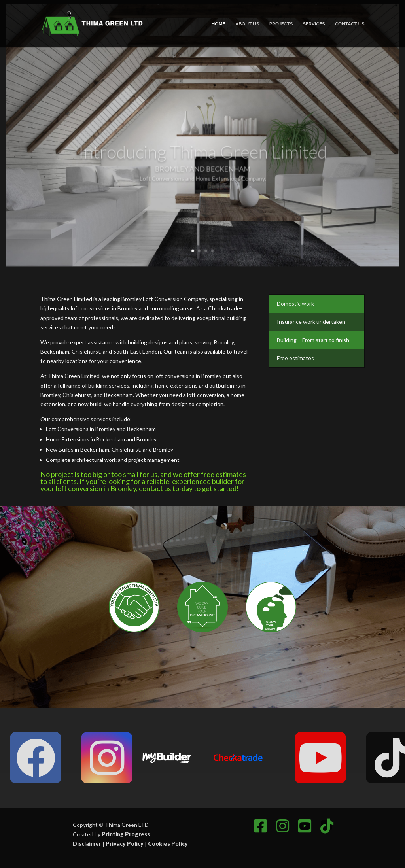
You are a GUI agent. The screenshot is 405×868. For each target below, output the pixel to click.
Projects (281, 24)
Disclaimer (87, 844)
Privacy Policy (125, 844)
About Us (247, 24)
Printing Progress (126, 834)
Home (218, 24)
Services (314, 24)
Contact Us (350, 24)
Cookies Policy (168, 844)
